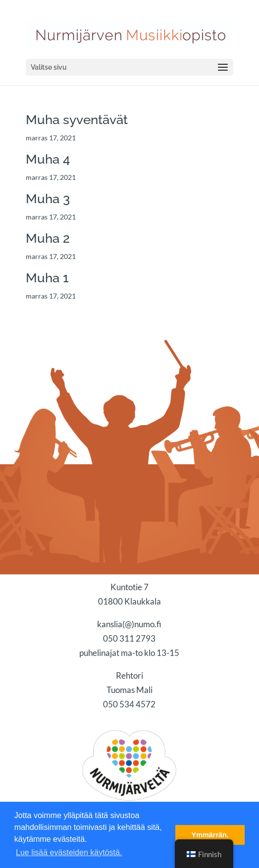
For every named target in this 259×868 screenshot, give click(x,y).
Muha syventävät (77, 120)
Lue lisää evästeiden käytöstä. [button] (69, 852)
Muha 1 (47, 278)
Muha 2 (48, 238)
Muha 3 (48, 199)
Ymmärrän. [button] (210, 835)
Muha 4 (48, 159)
